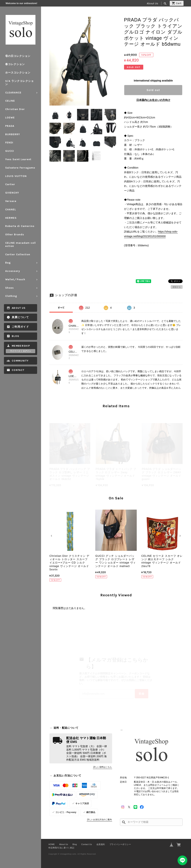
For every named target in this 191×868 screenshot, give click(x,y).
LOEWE (10, 118)
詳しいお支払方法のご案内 (99, 820)
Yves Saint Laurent (18, 159)
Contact (18, 370)
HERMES (11, 218)
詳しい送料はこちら (102, 767)
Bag (8, 263)
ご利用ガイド (20, 327)
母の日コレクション (18, 56)
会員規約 (101, 844)
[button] (52, 536)
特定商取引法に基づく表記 (61, 848)
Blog (15, 336)
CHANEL (11, 209)
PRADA (10, 126)
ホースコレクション (18, 73)
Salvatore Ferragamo (20, 168)
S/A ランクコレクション (19, 83)
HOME (52, 844)
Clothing (11, 296)
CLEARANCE (13, 93)
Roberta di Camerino (20, 226)
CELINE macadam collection (21, 244)
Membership (21, 346)
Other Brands (15, 234)
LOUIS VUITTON (16, 176)
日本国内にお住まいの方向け (153, 100)
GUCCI (10, 151)
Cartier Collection (18, 254)
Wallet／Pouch (15, 279)
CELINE (10, 101)
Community (20, 361)
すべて (61, 308)
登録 (142, 694)
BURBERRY (13, 134)
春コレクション (15, 64)
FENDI (9, 143)
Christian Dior (15, 109)
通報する (177, 287)
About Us (152, 3)
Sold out (153, 90)
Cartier (10, 184)
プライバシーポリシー (120, 844)
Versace (11, 201)
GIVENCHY (12, 193)
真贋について (20, 317)
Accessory (13, 271)
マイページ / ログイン (21, 351)
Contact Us (87, 844)
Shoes (10, 288)
